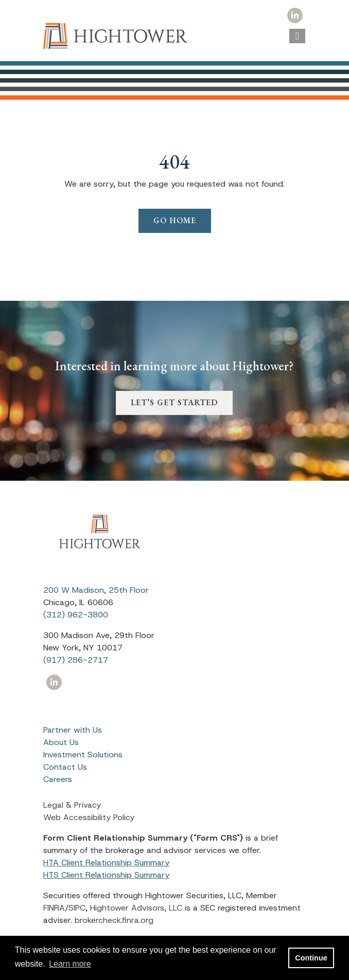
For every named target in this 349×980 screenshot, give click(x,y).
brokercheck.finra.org (114, 920)
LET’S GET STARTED (174, 413)
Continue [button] (311, 958)
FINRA (54, 908)
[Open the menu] (297, 36)
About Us (61, 742)
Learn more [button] (70, 964)
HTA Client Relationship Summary (106, 863)
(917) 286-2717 (76, 660)
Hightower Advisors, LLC (136, 908)
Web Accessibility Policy (89, 817)
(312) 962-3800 (76, 615)
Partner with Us (73, 730)
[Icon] (295, 16)
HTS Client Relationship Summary (106, 875)
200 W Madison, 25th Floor (96, 590)
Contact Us (65, 767)
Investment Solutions (83, 755)
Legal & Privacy (72, 805)
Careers (58, 779)
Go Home (175, 220)
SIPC (77, 908)
